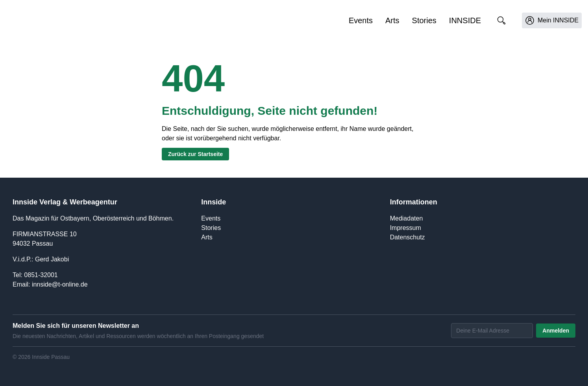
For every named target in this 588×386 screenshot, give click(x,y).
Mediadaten (407, 218)
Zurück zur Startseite (195, 154)
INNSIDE (465, 20)
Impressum (406, 228)
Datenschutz (408, 237)
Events (361, 20)
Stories (424, 20)
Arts (392, 20)
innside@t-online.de (60, 284)
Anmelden (556, 331)
